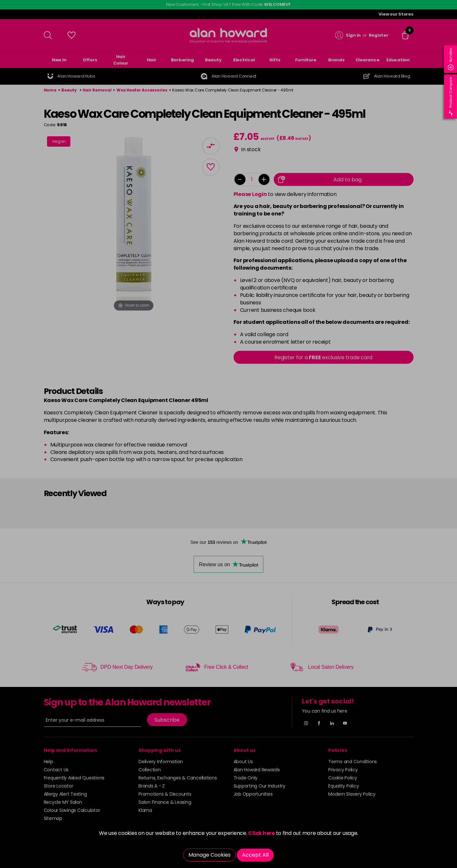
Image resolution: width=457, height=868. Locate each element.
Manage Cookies (210, 855)
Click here (261, 833)
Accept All (255, 855)
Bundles (451, 59)
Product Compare (451, 97)
